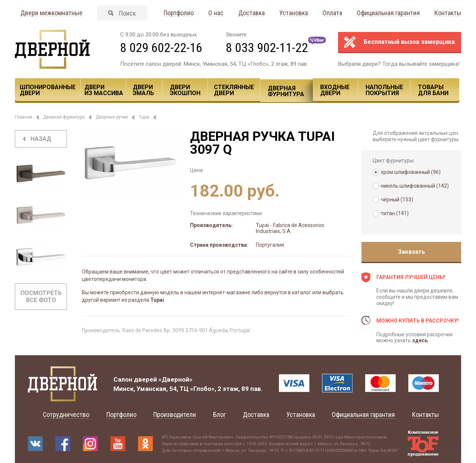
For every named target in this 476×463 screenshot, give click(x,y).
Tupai (144, 117)
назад (41, 139)
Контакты (448, 13)
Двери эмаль (143, 90)
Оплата (332, 13)
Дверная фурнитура (286, 91)
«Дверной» (176, 379)
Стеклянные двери (234, 90)
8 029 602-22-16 (161, 48)
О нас (216, 13)
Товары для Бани (433, 90)
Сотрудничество (66, 415)
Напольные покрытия (384, 90)
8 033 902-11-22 (267, 48)
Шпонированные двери (48, 90)
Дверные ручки (112, 117)
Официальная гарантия (388, 13)
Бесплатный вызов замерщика (409, 42)
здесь (420, 340)
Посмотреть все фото (41, 297)
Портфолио (179, 13)
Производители (175, 415)
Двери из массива (104, 90)
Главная (24, 117)
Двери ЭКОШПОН (185, 90)
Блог (219, 415)
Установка (294, 13)
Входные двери (335, 90)
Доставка (252, 13)
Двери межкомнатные (52, 13)
